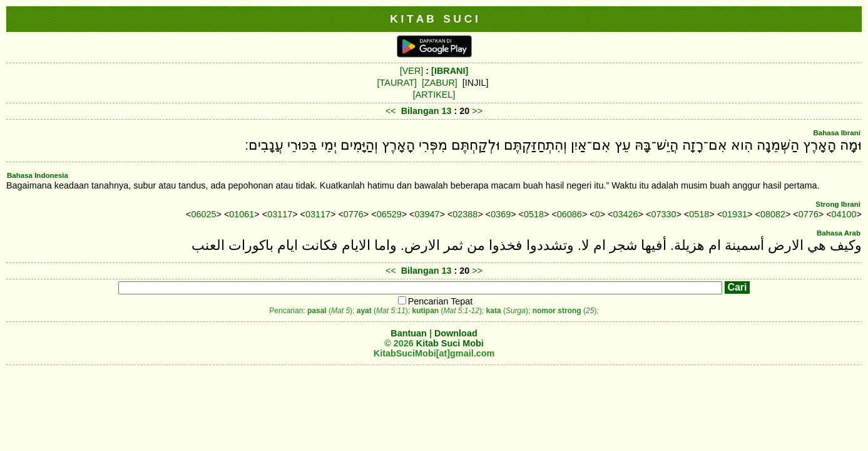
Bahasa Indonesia (38, 175)
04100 (844, 214)
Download (456, 333)
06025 (203, 214)
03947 (427, 214)
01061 (242, 214)
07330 (663, 214)
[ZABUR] (440, 83)
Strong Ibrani (838, 204)
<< (391, 111)
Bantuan (409, 333)
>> (477, 111)
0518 (534, 214)
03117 (280, 214)
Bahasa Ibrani (837, 133)
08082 (773, 214)
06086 (569, 214)
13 (447, 111)
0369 (501, 214)
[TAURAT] (397, 83)
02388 (465, 214)
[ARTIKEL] (434, 95)
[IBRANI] (450, 71)
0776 (354, 214)
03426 (626, 214)
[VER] (412, 71)
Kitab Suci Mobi (450, 343)
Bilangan (420, 111)
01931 (735, 214)
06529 (389, 214)
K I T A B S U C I (434, 19)
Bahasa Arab (839, 233)
